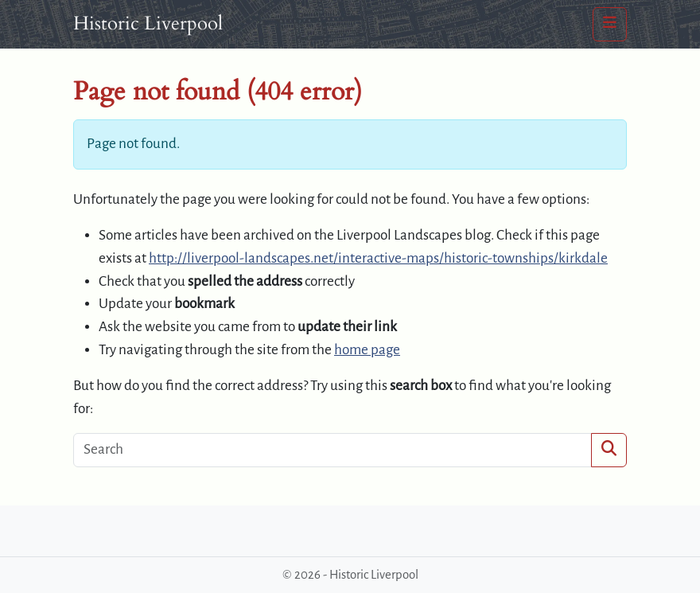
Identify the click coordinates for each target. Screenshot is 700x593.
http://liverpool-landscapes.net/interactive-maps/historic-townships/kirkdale (378, 258)
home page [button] (367, 350)
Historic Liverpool (148, 23)
